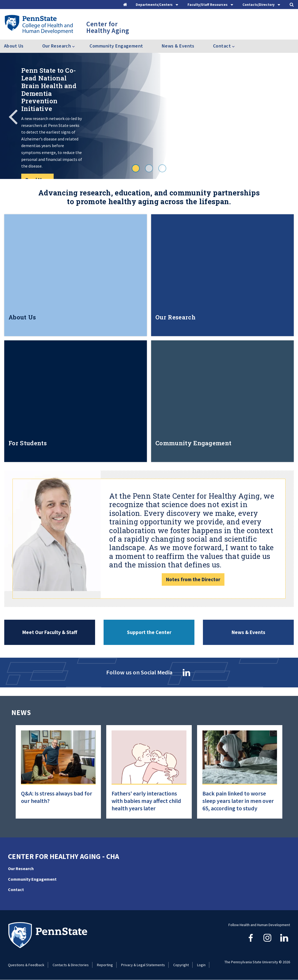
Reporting (105, 965)
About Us (14, 46)
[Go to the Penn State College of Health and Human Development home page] (39, 24)
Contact (16, 889)
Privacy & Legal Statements (143, 965)
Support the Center (149, 632)
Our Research (21, 868)
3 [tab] (162, 168)
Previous (13, 116)
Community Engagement (116, 46)
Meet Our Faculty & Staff (50, 632)
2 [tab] (149, 168)
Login (201, 965)
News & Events (178, 46)
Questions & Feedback (26, 965)
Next (285, 116)
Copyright (181, 965)
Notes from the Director (193, 579)
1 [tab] (136, 168)
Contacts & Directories (71, 965)
